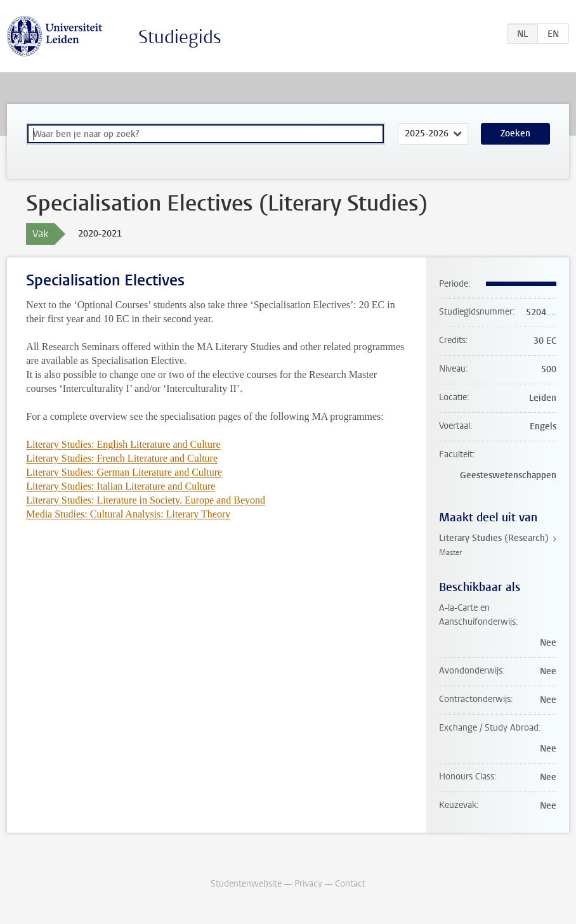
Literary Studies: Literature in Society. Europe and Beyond (146, 500)
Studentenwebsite (246, 884)
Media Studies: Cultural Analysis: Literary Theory (128, 514)
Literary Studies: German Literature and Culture (124, 472)
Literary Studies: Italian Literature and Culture (121, 486)
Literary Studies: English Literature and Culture (123, 444)
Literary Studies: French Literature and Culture (122, 458)
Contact (350, 884)
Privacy (308, 884)
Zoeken (515, 133)
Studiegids (180, 37)
